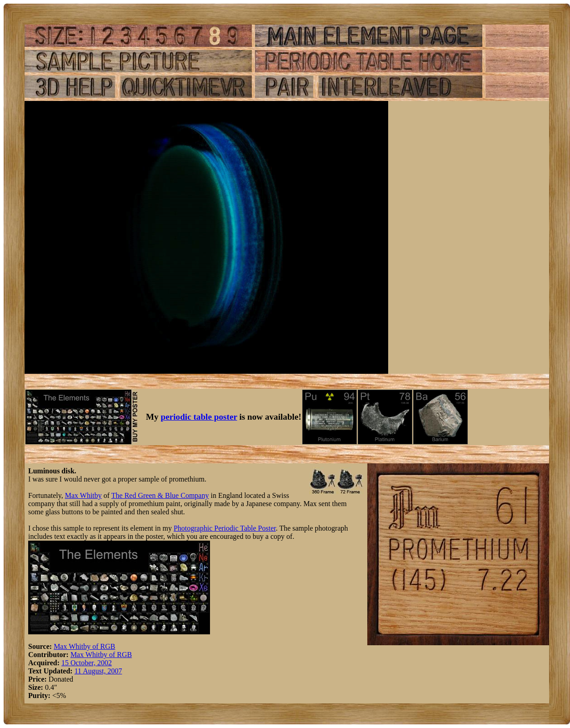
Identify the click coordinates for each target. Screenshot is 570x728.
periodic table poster (199, 417)
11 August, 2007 (98, 671)
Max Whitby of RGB (84, 646)
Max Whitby (83, 495)
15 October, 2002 (87, 663)
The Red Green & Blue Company (160, 495)
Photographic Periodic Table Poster (225, 528)
